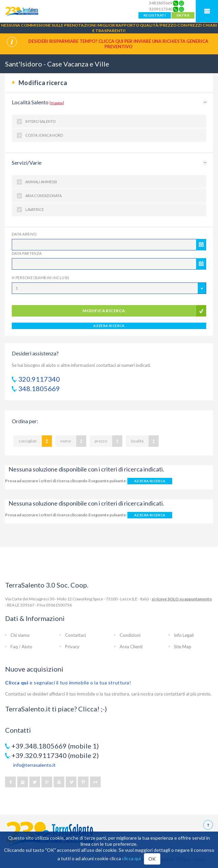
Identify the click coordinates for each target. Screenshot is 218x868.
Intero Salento (40, 121)
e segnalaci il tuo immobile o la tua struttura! (68, 683)
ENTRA (183, 15)
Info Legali (184, 635)
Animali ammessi (41, 182)
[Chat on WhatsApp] (181, 3)
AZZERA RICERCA (109, 326)
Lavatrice (35, 209)
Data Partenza (27, 253)
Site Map (183, 647)
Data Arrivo (24, 234)
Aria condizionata (43, 196)
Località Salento (38, 102)
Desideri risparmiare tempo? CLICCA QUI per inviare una (118, 44)
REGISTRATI (155, 15)
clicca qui (131, 858)
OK (152, 859)
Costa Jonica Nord (44, 135)
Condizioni (130, 635)
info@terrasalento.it (34, 765)
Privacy (72, 647)
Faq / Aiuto (21, 647)
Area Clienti (131, 647)
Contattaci (75, 635)
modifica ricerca (104, 311)
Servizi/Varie (27, 162)
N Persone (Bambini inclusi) (41, 278)
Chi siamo (20, 635)
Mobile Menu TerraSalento (207, 11)
